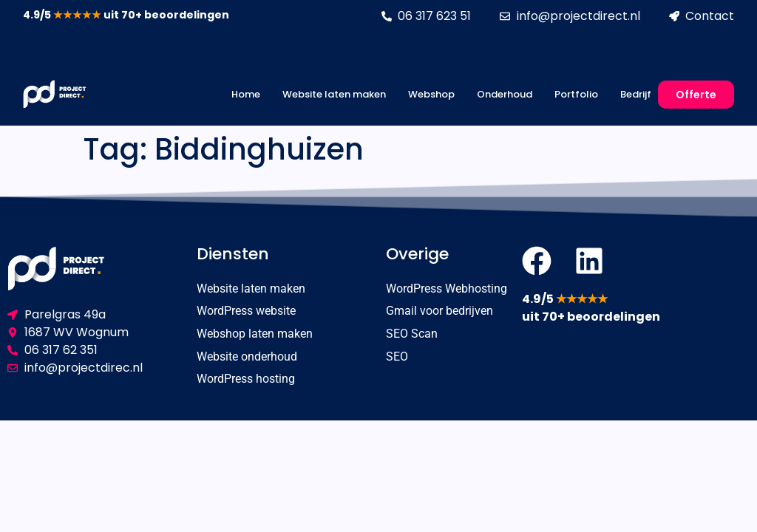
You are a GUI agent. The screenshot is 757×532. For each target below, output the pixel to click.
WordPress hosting (246, 380)
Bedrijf (636, 94)
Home (246, 94)
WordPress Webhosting (447, 289)
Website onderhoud (247, 357)
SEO (397, 357)
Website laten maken (334, 94)
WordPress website (246, 311)
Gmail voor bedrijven (439, 311)
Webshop (431, 94)
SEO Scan (412, 334)
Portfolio (576, 94)
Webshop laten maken (255, 334)
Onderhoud (505, 94)
